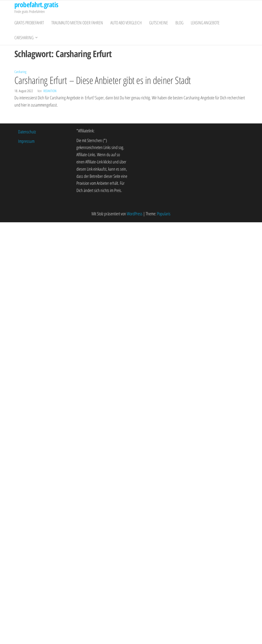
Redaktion (50, 91)
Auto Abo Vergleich (126, 23)
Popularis (164, 214)
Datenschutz (27, 132)
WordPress (135, 214)
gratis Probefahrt (29, 23)
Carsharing (24, 38)
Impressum (26, 141)
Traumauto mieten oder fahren (77, 23)
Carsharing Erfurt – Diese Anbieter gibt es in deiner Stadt (103, 80)
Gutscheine (159, 23)
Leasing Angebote (205, 23)
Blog (179, 23)
